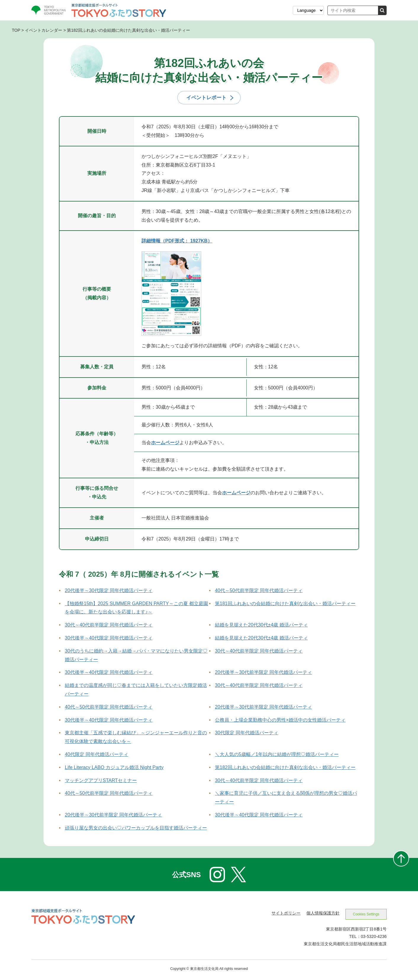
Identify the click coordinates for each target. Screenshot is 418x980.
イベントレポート (206, 98)
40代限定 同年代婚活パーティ (97, 755)
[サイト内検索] (353, 10)
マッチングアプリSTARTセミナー (101, 781)
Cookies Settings (364, 916)
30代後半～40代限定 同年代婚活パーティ (109, 639)
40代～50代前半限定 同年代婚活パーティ (259, 591)
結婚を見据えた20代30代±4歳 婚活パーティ (261, 626)
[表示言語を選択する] (308, 10)
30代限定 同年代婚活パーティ (247, 734)
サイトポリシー (283, 914)
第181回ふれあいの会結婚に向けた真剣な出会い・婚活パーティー (285, 604)
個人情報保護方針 (320, 914)
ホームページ (165, 443)
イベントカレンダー (44, 30)
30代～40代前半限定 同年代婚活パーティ (109, 626)
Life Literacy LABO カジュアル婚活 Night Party (114, 768)
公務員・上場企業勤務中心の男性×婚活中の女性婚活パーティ (280, 721)
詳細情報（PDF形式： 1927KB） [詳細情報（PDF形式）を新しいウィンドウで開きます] (177, 242)
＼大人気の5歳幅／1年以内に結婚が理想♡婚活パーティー (277, 755)
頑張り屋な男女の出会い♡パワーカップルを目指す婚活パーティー (136, 829)
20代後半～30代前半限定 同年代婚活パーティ (263, 673)
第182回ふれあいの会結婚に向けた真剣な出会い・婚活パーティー (285, 768)
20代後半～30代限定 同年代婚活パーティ (109, 591)
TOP (16, 30)
